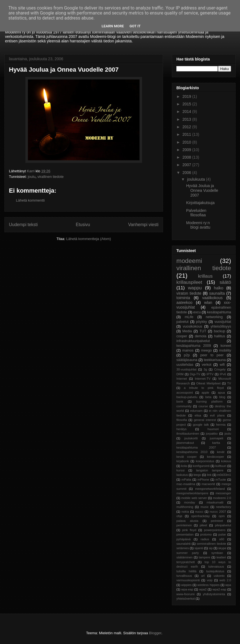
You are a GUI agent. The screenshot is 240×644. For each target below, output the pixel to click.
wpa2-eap (219, 589)
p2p (187, 355)
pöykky (201, 322)
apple (205, 393)
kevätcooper (216, 457)
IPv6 (223, 374)
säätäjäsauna (187, 360)
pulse (222, 534)
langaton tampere (210, 470)
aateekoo (184, 302)
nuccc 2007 (218, 512)
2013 (187, 119)
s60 (222, 539)
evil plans (218, 415)
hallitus (219, 336)
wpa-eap (187, 589)
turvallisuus (184, 576)
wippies (186, 585)
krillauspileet (189, 282)
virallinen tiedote (51, 177)
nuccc (199, 512)
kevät (221, 452)
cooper (182, 336)
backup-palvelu (187, 397)
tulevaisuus (216, 566)
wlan (208, 302)
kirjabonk (183, 461)
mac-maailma (186, 484)
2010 (187, 142)
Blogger (155, 633)
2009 (187, 150)
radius (205, 539)
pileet (203, 525)
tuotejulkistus (215, 571)
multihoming (185, 507)
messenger (223, 493)
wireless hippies (208, 585)
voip (210, 580)
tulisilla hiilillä (186, 571)
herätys (182, 429)
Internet (182, 379)
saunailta (217, 293)
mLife (189, 317)
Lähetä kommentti (30, 200)
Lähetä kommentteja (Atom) (88, 239)
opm (222, 516)
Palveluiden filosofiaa (196, 213)
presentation (185, 534)
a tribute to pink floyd (204, 388)
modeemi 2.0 (222, 498)
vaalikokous (213, 298)
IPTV (210, 374)
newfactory (224, 507)
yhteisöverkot (186, 599)
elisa (198, 415)
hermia (221, 425)
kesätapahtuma (219, 312)
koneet (226, 346)
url (203, 576)
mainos (188, 350)
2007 (187, 165)
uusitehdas (185, 365)
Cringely (220, 369)
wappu (195, 288)
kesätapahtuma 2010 (192, 452)
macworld (208, 484)
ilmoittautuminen (188, 434)
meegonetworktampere (192, 493)
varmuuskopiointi (188, 580)
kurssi (180, 470)
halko (219, 288)
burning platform (209, 401)
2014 (187, 112)
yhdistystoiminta (214, 594)
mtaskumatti (215, 502)
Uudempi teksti (23, 225)
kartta (216, 443)
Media (187, 331)
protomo (206, 534)
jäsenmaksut (185, 443)
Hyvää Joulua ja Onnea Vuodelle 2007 (202, 190)
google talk (201, 425)
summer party (188, 553)
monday (189, 502)
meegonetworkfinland (210, 489)
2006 (187, 173)
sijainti (199, 548)
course (203, 406)
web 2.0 (225, 580)
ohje (179, 516)
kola (184, 466)
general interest (205, 420)
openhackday (201, 516)
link (209, 475)
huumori (213, 429)
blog (222, 397)
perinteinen (184, 525)
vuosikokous (192, 326)
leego (197, 475)
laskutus (182, 475)
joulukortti (191, 438)
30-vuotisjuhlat (186, 369)
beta (208, 397)
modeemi (189, 261)
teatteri (221, 557)
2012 (187, 127)
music (205, 507)
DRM (180, 374)
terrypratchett (186, 562)
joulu (31, 177)
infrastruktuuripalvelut (193, 341)
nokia (185, 512)
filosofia (182, 420)
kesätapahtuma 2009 (194, 346)
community (184, 406)
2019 (187, 96)
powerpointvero (215, 530)
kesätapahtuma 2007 (196, 447)
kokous (226, 461)
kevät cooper (187, 457)
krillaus (205, 276)
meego (206, 350)
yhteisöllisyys (221, 326)
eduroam (196, 411)
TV (229, 383)
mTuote (221, 480)
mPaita (186, 480)
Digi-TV (195, 374)
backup (219, 331)
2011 (187, 134)
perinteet (217, 521)
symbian (217, 553)
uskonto (219, 576)
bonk (180, 401)
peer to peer (212, 355)
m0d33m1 (224, 475)
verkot (207, 365)
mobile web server (194, 498)
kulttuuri (221, 466)
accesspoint (185, 393)
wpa (228, 585)
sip (211, 548)
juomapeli (217, 438)
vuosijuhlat (223, 322)
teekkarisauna (215, 360)
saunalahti (183, 544)
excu (197, 312)
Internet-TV (203, 379)
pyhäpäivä (183, 539)
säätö (225, 282)
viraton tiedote (189, 293)
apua (221, 393)
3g (205, 369)
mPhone (203, 480)
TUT (203, 331)
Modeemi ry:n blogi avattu (198, 225)
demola (201, 336)
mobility (225, 350)
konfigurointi (201, 466)
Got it (135, 26)
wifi (222, 365)
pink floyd (189, 530)
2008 (187, 157)
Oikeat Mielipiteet (208, 383)
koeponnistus (205, 461)
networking (214, 317)
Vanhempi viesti (143, 225)
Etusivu (83, 225)
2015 (187, 104)
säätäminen (184, 557)
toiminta (183, 298)
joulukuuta (196, 179)
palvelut (182, 322)
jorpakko (212, 434)
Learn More (113, 26)
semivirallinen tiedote (211, 544)
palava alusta (187, 521)
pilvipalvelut (223, 525)
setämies (183, 548)
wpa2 (203, 589)
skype (222, 548)
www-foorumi (185, 594)
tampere (204, 557)
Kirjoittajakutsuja (200, 203)
